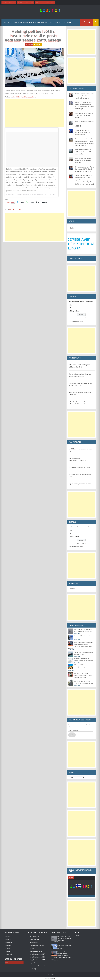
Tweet (8, 202)
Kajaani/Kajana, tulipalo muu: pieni (80, 484)
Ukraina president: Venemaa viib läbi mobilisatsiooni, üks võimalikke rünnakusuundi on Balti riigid (61, 956)
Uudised (14, 22)
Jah (71, 305)
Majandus (16, 210)
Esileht (6, 22)
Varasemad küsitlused (76, 321)
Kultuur (11, 210)
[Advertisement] (34, 113)
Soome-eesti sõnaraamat (37, 966)
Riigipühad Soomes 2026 (37, 957)
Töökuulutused (34, 936)
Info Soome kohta (27, 22)
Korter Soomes (34, 939)
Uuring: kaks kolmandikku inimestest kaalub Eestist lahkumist (84, 160)
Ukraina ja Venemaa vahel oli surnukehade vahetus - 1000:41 (85, 124)
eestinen (38, 44)
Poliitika (21, 210)
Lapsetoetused (34, 942)
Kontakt (58, 22)
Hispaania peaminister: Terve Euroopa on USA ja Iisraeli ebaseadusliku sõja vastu (85, 169)
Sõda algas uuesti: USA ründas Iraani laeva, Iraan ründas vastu (64, 938)
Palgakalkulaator (45, 22)
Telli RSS (77, 936)
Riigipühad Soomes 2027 (37, 954)
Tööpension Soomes (36, 951)
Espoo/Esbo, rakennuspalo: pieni (79, 467)
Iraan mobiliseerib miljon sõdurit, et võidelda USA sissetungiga (83, 152)
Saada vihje (68, 22)
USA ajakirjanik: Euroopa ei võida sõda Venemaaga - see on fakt (85, 115)
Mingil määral (75, 311)
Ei (71, 308)
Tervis (8, 948)
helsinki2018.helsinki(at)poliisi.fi (24, 97)
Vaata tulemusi (81, 318)
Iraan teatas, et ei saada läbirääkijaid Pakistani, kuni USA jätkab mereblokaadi (83, 675)
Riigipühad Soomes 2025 (37, 960)
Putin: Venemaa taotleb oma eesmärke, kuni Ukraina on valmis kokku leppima (85, 96)
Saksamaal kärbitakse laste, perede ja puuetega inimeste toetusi (82, 667)
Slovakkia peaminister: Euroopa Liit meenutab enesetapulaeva (83, 132)
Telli (72, 735)
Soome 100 (10, 954)
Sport (8, 951)
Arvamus (73, 589)
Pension (32, 948)
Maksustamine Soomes (37, 945)
